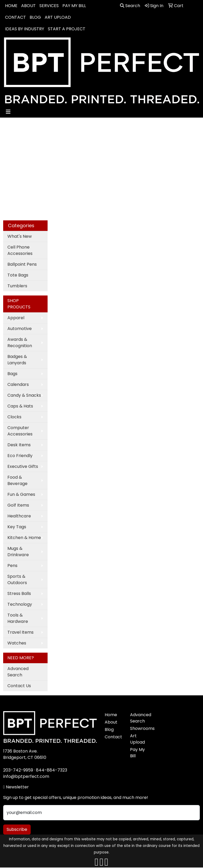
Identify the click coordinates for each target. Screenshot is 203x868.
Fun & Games (21, 494)
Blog (109, 729)
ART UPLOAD (58, 17)
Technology (20, 604)
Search (130, 6)
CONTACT (15, 17)
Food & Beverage (17, 480)
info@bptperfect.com (26, 776)
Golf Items (18, 505)
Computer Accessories (20, 431)
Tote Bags (18, 275)
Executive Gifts (23, 466)
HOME (11, 6)
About (111, 722)
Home (111, 715)
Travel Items (20, 632)
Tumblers (17, 286)
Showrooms (140, 728)
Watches (17, 643)
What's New (20, 236)
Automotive (20, 329)
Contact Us (19, 686)
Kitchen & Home (24, 538)
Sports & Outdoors (17, 580)
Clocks (14, 417)
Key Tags (17, 527)
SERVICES (49, 6)
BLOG (35, 17)
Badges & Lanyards (17, 360)
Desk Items (19, 445)
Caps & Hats (20, 406)
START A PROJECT (67, 29)
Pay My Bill (137, 753)
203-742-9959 (18, 770)
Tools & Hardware (18, 618)
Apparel (16, 318)
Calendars (18, 384)
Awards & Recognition (20, 343)
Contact (113, 737)
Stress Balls (19, 593)
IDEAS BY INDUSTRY (25, 29)
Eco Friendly (20, 456)
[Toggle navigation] (8, 112)
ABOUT (28, 6)
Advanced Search (18, 672)
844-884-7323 (52, 770)
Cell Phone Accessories (20, 250)
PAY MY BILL (74, 6)
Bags (12, 374)
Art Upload (137, 739)
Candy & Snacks (24, 395)
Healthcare (19, 516)
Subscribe (17, 829)
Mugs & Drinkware (18, 552)
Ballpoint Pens (22, 264)
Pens (12, 566)
